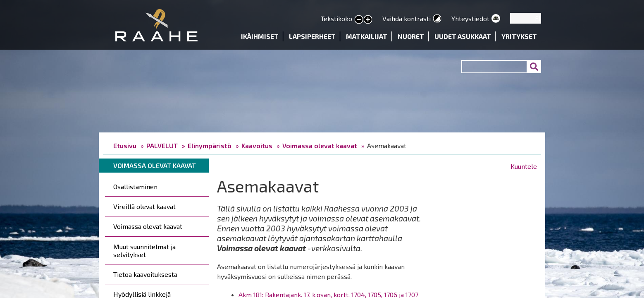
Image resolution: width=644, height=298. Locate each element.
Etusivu (125, 145)
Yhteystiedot (470, 18)
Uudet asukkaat (463, 36)
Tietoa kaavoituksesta (145, 274)
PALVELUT (162, 145)
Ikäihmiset (260, 36)
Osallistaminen (135, 186)
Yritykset (519, 36)
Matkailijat (367, 36)
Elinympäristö (210, 145)
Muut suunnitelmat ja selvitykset (144, 250)
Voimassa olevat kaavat (320, 145)
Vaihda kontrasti (407, 18)
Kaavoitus (257, 145)
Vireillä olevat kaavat (144, 206)
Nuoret (411, 36)
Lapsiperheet (312, 36)
